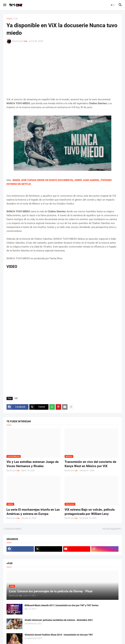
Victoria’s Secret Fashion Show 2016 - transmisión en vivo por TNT (59, 635)
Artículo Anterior (13, 529)
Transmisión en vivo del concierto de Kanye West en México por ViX (90, 464)
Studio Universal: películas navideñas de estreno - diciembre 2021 (59, 620)
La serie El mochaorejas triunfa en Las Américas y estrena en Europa (33, 512)
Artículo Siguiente (111, 529)
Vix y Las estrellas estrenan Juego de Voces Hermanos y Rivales (33, 464)
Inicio (9, 19)
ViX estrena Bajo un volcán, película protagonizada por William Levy (90, 512)
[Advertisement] (62, 71)
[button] (4, 5)
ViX (16, 19)
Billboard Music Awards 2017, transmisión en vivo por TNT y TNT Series (62, 605)
